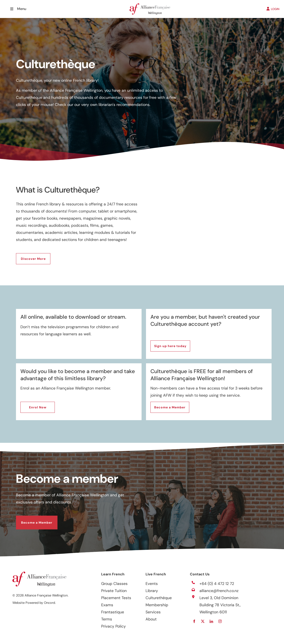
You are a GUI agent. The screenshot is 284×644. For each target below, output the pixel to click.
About (151, 619)
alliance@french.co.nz (219, 591)
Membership (157, 605)
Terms (107, 619)
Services (153, 612)
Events (152, 584)
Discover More (28, 257)
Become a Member (166, 405)
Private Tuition (114, 591)
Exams (107, 605)
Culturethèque (159, 598)
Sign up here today (167, 344)
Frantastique (113, 612)
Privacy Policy (113, 626)
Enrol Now (29, 405)
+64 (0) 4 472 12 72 (217, 584)
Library (152, 591)
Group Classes (114, 584)
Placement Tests (116, 598)
